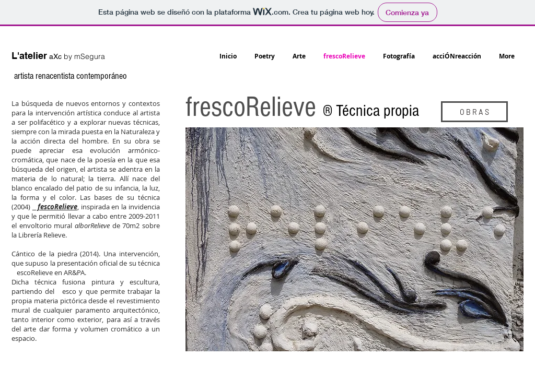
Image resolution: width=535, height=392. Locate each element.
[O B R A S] (474, 112)
